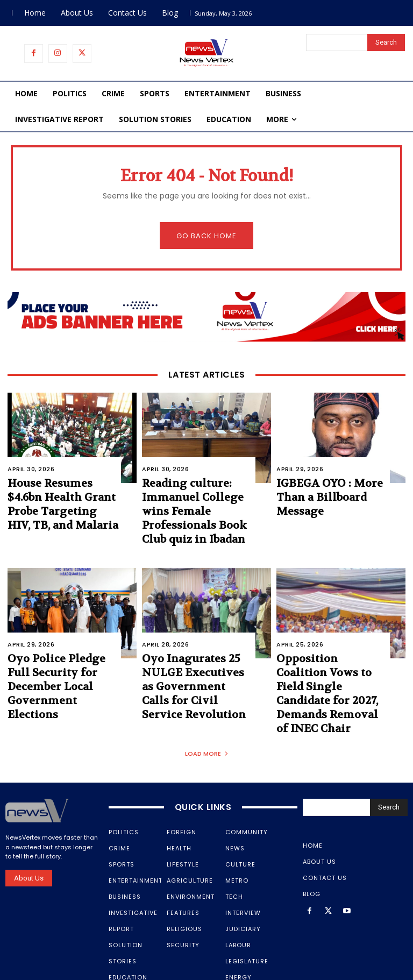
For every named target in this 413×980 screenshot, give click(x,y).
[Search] (386, 42)
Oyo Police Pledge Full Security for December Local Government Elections (56, 649)
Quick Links (203, 755)
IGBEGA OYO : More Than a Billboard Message (331, 488)
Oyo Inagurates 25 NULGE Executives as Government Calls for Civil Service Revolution (193, 649)
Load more (207, 701)
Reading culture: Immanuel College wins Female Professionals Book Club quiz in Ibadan (196, 499)
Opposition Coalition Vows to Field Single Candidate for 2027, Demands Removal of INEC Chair (322, 655)
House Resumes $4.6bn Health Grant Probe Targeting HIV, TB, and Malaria (58, 499)
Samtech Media (207, 972)
